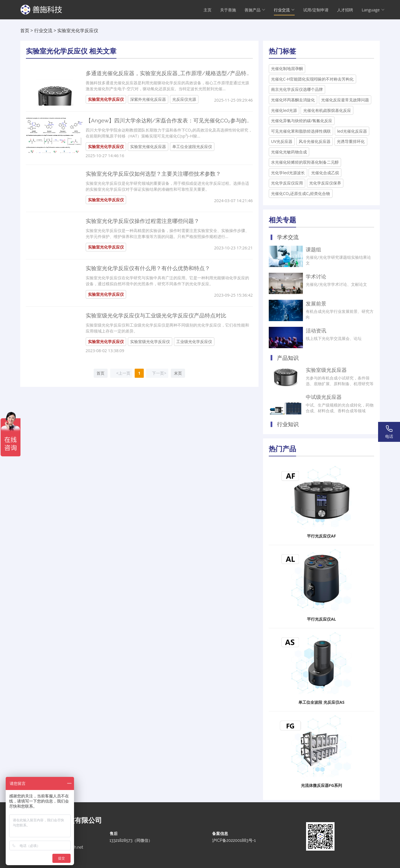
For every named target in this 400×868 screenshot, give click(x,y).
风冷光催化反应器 (315, 141)
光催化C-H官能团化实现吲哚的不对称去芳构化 (312, 79)
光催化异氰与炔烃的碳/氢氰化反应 (302, 121)
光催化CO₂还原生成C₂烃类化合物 (300, 193)
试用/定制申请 (316, 10)
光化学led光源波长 (288, 173)
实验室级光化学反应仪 (150, 341)
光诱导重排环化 (351, 141)
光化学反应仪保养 (325, 183)
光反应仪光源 (184, 99)
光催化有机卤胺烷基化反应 (327, 110)
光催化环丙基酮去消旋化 (293, 100)
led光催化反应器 (352, 131)
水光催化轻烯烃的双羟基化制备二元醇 (305, 162)
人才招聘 (345, 10)
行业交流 (43, 30)
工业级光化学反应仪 (194, 341)
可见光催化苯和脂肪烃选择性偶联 (301, 131)
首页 (25, 30)
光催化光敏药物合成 (289, 152)
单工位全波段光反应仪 (192, 146)
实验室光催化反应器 (148, 146)
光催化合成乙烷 (325, 173)
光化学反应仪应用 (287, 183)
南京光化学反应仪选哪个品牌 (297, 89)
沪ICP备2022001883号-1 (234, 840)
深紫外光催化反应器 (148, 99)
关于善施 (228, 10)
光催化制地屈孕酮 (287, 68)
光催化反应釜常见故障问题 (345, 100)
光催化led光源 (284, 110)
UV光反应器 (282, 141)
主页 (208, 10)
